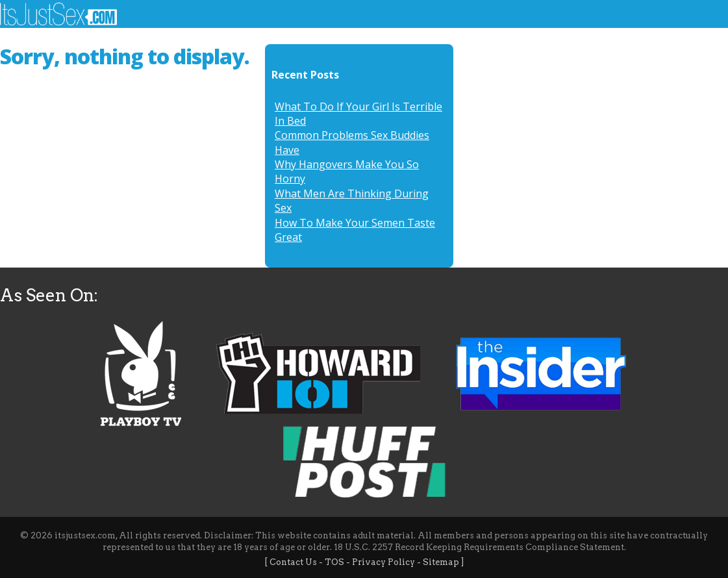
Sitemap (441, 562)
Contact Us (293, 562)
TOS (334, 562)
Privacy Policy (383, 562)
